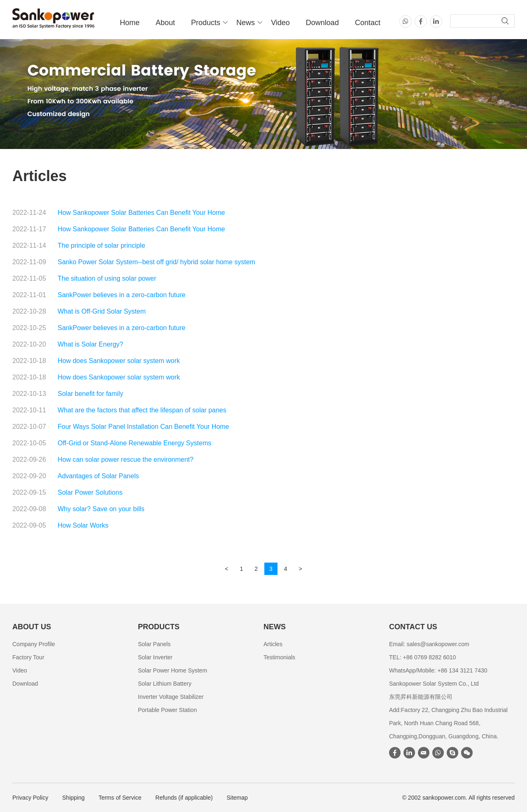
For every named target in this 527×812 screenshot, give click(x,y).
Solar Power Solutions (90, 492)
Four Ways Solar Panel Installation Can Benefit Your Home (143, 427)
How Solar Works (83, 525)
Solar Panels (154, 644)
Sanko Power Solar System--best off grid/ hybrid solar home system (156, 262)
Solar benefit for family (90, 394)
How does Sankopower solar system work (119, 361)
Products (206, 23)
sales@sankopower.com (438, 644)
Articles (273, 644)
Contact (368, 23)
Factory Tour (28, 657)
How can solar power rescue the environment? (126, 460)
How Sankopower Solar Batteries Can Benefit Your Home (141, 213)
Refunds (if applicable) (184, 798)
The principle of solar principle (101, 245)
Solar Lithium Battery (165, 684)
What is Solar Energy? (90, 344)
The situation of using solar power (107, 278)
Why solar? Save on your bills (101, 509)
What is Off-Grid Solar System (102, 311)
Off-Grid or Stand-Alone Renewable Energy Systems (134, 443)
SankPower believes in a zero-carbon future (121, 295)
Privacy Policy (30, 798)
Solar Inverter (155, 657)
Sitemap (237, 798)
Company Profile (34, 644)
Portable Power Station (167, 710)
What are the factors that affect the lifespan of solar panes (142, 410)
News (246, 23)
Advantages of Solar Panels (98, 476)
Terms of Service (120, 798)
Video (280, 23)
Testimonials (279, 657)
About (165, 23)
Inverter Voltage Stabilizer (171, 697)
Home (130, 23)
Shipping (73, 798)
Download (322, 23)
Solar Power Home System (173, 670)
